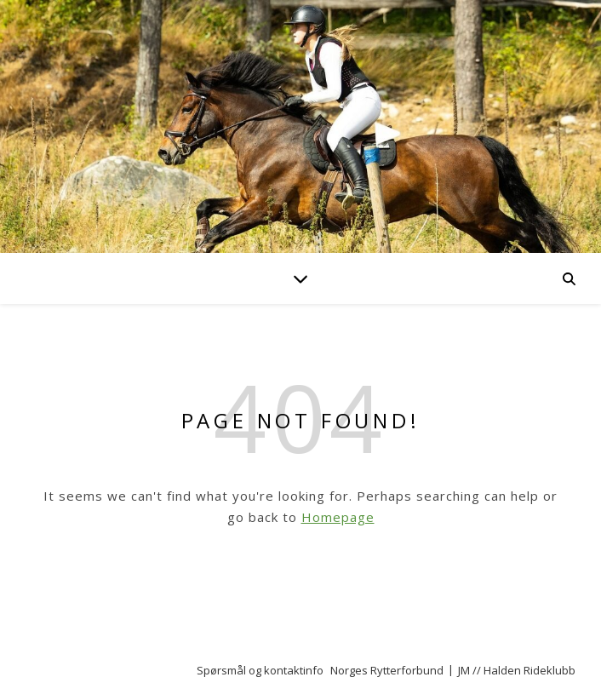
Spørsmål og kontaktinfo (260, 670)
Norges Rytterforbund (387, 670)
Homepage (338, 517)
